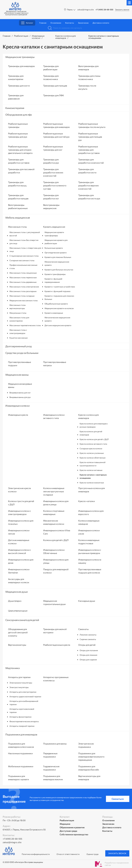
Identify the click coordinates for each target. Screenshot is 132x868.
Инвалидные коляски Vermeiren (19, 571)
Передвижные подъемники (50, 755)
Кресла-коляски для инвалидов (66, 37)
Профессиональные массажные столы (23, 267)
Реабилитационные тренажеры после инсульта (92, 125)
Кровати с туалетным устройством (60, 287)
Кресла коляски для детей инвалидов (91, 433)
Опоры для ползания (89, 650)
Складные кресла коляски (91, 448)
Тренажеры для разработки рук (51, 161)
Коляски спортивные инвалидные (54, 512)
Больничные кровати (54, 248)
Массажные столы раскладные (23, 291)
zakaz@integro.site (86, 10)
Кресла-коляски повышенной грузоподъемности (93, 464)
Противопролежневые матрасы (55, 364)
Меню (129, 3)
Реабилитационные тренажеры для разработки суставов (89, 150)
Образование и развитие (72, 827)
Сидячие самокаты (88, 639)
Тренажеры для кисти (19, 86)
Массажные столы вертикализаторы (18, 307)
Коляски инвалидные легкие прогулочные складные (54, 491)
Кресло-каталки (87, 501)
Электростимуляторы (19, 687)
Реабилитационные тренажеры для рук (18, 135)
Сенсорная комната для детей (22, 620)
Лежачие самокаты (88, 635)
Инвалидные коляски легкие (19, 532)
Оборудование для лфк (19, 115)
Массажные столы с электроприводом (18, 332)
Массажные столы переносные (23, 277)
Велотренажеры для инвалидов (88, 68)
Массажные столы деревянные (23, 282)
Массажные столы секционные (23, 273)
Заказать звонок (122, 10)
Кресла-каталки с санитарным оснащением (93, 476)
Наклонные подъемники (20, 753)
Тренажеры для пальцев (55, 86)
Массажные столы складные (22, 296)
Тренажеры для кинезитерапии (16, 77)
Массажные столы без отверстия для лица (24, 242)
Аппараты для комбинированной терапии (24, 703)
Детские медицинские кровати (58, 325)
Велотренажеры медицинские (51, 207)
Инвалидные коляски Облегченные (54, 551)
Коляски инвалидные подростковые (89, 542)
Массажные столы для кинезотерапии (19, 319)
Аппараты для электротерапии (23, 692)
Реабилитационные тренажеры (18, 125)
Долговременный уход (19, 346)
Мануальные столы (18, 313)
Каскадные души (87, 601)
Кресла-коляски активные (91, 470)
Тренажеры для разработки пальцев (18, 197)
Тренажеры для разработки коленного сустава (55, 185)
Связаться (118, 799)
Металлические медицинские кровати (57, 319)
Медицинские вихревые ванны (20, 385)
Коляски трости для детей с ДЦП (21, 503)
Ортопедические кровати (56, 253)
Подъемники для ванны (55, 744)
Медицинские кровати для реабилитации (56, 242)
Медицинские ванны (17, 375)
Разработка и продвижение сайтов (117, 864)
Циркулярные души (18, 611)
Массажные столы (17, 227)
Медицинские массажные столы (24, 300)
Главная (43, 23)
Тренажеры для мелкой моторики (55, 631)
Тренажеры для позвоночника (51, 77)
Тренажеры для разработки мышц (17, 184)
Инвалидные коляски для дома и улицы (56, 503)
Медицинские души (17, 592)
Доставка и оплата (101, 23)
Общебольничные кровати (56, 304)
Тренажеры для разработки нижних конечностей (53, 172)
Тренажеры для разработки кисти (87, 171)
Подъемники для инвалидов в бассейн (89, 768)
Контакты (70, 23)
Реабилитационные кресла (57, 645)
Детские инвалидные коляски (19, 542)
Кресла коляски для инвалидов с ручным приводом (94, 425)
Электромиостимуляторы (21, 683)
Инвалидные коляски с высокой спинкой (20, 551)
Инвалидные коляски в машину (90, 561)
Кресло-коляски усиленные (92, 453)
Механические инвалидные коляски (54, 522)
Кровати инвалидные (54, 313)
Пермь (70, 10)
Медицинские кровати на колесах (59, 308)
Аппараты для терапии (19, 677)
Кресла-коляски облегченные (93, 458)
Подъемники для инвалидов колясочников (21, 745)
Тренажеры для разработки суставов (19, 161)
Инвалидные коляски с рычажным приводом (90, 551)
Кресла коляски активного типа (93, 444)
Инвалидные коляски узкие (89, 532)
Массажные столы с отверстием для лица (25, 250)
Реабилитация (21, 36)
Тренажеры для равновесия (16, 97)
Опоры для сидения (88, 660)
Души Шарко (15, 601)
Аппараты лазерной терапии (22, 726)
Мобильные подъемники (21, 766)
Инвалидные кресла (18, 415)
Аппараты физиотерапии (20, 717)
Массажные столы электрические (24, 287)
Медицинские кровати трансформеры (54, 234)
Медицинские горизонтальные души (54, 602)
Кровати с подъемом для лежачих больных (59, 297)
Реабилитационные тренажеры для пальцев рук (90, 137)
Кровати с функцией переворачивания (53, 280)
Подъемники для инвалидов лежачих (53, 778)
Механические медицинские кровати (57, 263)
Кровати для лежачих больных (58, 257)
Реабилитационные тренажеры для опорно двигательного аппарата (20, 150)
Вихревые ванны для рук (20, 397)
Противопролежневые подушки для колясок (90, 571)
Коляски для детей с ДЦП (56, 540)
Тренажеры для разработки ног (51, 197)
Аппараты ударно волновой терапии (25, 696)
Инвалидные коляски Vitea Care (57, 532)
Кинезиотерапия (15, 108)
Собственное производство (74, 834)
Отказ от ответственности (68, 854)
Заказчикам (83, 23)
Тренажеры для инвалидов (21, 66)
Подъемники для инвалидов (21, 734)
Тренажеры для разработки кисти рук (89, 197)
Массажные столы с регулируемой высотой (25, 234)
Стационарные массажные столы (24, 256)
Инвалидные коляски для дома (21, 561)
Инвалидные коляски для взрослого (91, 512)
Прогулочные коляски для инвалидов (92, 490)
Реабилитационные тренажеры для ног (53, 148)
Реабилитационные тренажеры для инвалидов (56, 125)
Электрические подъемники (86, 745)
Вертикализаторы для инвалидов (89, 778)
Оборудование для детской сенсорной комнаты (18, 632)
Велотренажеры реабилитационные (18, 207)
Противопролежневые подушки (20, 364)
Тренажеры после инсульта (87, 87)
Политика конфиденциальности (36, 854)
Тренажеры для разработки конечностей (91, 161)
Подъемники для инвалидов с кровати (18, 778)
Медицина (65, 824)
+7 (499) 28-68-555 (104, 10)
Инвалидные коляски (38, 37)
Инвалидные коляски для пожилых (21, 522)
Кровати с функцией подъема (57, 291)
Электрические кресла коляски (19, 490)
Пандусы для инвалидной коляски (56, 571)
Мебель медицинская (18, 218)
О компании (56, 23)
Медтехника (12, 668)
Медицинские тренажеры (20, 57)
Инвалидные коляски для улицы (56, 561)
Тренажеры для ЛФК (54, 95)
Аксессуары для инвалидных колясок (19, 581)
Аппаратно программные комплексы (56, 679)
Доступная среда (68, 831)
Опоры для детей (87, 645)
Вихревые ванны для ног (20, 393)
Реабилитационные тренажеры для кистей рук (56, 135)
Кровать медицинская (54, 227)
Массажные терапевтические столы (25, 325)
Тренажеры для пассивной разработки (21, 171)
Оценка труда (92, 854)
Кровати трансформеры (55, 274)
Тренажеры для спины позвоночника (89, 77)
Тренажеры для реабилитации (51, 68)
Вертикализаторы (17, 645)
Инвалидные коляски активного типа (54, 416)
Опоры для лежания (88, 655)
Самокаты (83, 629)
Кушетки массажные (18, 338)
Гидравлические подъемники (51, 768)
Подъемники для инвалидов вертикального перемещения (91, 757)
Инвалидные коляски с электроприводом (20, 512)
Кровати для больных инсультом (59, 270)
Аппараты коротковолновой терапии (22, 711)
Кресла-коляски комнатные (92, 483)
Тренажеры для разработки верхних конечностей (89, 185)
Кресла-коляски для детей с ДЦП (94, 439)
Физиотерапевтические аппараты (24, 721)
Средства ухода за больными (22, 353)
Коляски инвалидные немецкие (89, 522)
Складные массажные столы (22, 260)
